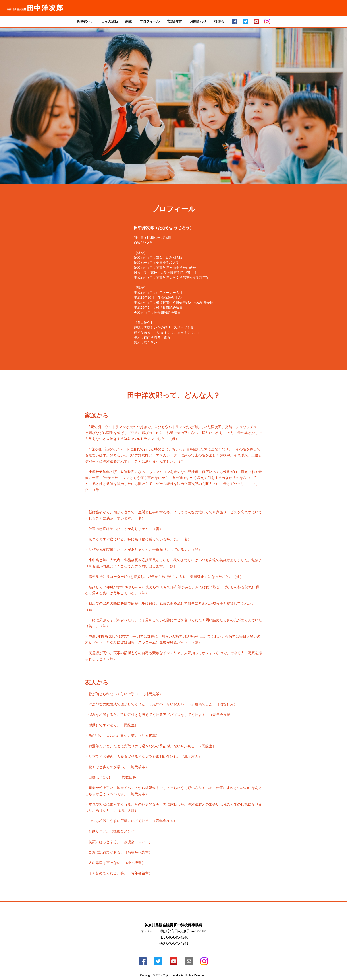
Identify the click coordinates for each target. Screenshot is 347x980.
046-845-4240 (177, 937)
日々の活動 (109, 21)
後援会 (219, 21)
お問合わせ (198, 21)
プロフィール (150, 21)
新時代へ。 (85, 21)
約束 (129, 21)
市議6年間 (175, 21)
